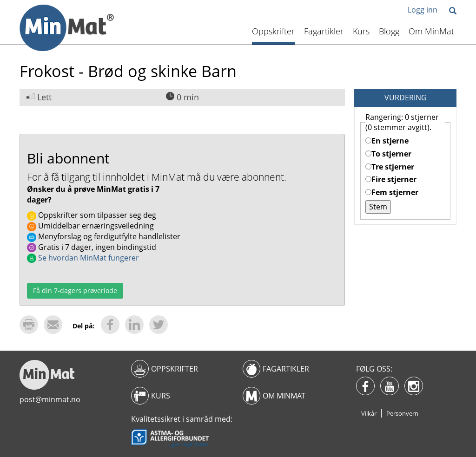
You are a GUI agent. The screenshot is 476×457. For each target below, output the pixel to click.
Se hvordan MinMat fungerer (83, 258)
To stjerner (388, 154)
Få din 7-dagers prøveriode (75, 291)
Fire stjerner (391, 179)
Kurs (361, 31)
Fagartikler (324, 31)
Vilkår (369, 413)
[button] (453, 11)
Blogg (389, 31)
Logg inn (423, 10)
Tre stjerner (390, 167)
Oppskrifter (273, 31)
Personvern (402, 413)
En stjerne (387, 141)
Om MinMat (431, 31)
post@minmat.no (50, 399)
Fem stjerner (392, 192)
